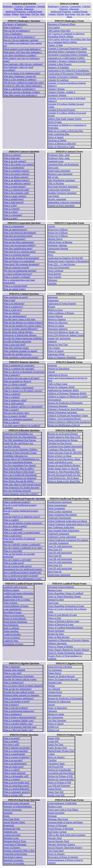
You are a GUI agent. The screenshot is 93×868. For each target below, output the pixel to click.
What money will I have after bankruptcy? (23, 52)
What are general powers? (15, 229)
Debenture (53, 280)
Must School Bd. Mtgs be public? (19, 468)
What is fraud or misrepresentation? (20, 717)
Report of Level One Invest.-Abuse (64, 459)
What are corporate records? (16, 267)
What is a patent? (11, 520)
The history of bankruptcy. (15, 24)
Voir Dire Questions (57, 720)
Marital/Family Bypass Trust (61, 751)
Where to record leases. (14, 615)
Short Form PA (55, 556)
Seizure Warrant (55, 316)
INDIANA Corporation (19, 223)
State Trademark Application (61, 527)
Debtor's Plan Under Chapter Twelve (65, 119)
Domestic (19, 9)
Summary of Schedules (58, 67)
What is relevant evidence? (16, 708)
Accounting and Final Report (61, 773)
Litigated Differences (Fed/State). (19, 676)
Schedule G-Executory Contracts (63, 77)
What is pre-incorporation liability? (19, 245)
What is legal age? (12, 158)
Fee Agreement (55, 670)
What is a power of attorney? (17, 757)
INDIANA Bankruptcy (19, 21)
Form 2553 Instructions (59, 267)
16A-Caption (54, 27)
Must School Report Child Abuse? (19, 472)
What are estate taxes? (14, 767)
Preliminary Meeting (57, 245)
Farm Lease (53, 168)
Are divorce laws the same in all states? (21, 378)
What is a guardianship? (14, 754)
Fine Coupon (54, 348)
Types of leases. (11, 603)
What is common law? (14, 683)
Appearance (53, 300)
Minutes (52, 252)
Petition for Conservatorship (61, 779)
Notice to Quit (54, 618)
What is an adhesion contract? (17, 183)
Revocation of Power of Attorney (63, 857)
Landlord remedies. (12, 634)
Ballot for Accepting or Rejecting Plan (65, 131)
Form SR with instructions (60, 559)
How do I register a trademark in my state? (23, 548)
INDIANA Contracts (19, 152)
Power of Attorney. (12, 848)
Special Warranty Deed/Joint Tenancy (65, 848)
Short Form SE (55, 572)
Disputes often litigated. (14, 670)
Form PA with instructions (60, 553)
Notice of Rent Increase (59, 637)
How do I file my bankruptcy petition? (21, 40)
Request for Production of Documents (65, 403)
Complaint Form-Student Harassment (65, 446)
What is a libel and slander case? (18, 730)
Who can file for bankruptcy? (17, 31)
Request (52, 307)
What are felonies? (12, 313)
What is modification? (13, 199)
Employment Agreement (59, 171)
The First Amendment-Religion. (18, 462)
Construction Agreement (59, 190)
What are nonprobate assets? (16, 786)
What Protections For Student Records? (21, 487)
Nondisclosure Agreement (60, 502)
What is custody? (11, 410)
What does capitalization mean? (18, 248)
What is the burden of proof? (16, 701)
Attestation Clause (56, 763)
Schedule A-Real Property (60, 64)
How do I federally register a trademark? (22, 545)
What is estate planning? (15, 773)
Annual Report (55, 789)
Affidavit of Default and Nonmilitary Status (68, 415)
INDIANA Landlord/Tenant (19, 584)
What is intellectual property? (17, 502)
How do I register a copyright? (17, 560)
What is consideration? (14, 168)
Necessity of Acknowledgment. (18, 806)
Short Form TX (55, 549)
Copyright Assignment (58, 543)
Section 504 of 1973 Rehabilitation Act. (21, 459)
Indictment (53, 297)
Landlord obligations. (13, 596)
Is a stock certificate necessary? (18, 274)
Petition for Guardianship (60, 770)
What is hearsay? (11, 705)
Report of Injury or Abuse (60, 456)
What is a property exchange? (17, 277)
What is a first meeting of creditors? (20, 79)
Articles (52, 226)
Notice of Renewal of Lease (61, 624)
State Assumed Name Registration (64, 530)
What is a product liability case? (18, 724)
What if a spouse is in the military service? (23, 391)
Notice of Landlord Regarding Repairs (65, 627)
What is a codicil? (12, 770)
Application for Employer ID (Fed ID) (65, 258)
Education (29, 9)
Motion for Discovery (58, 322)
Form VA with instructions (60, 562)
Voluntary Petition (56, 89)
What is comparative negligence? (19, 698)
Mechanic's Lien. (11, 838)
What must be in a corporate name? (20, 252)
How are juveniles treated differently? (21, 329)
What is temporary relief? (15, 400)
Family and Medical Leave (60, 462)
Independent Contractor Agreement (64, 202)
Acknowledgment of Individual (62, 803)
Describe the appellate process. (17, 354)
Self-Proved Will (56, 767)
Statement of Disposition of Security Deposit (68, 640)
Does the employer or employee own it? (22, 517)
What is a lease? (11, 212)
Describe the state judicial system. (19, 692)
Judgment (52, 341)
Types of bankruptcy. (13, 34)
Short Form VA (55, 565)
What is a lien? (10, 205)
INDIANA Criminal (19, 294)
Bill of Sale (53, 177)
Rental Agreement (56, 631)
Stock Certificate (56, 271)
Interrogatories (55, 400)
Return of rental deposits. (15, 619)
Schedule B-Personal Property (62, 110)
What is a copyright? (13, 551)
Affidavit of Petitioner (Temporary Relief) (67, 393)
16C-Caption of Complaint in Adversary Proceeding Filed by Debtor (66, 35)
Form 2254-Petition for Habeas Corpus (66, 335)
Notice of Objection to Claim (61, 147)
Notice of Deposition (57, 708)
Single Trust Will (56, 792)
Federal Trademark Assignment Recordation (68, 540)
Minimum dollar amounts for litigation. (21, 695)
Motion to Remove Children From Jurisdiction (69, 422)
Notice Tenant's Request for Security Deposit (68, 650)
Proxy (51, 255)
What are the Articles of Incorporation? (21, 258)
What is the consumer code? (16, 193)
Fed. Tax (80, 14)
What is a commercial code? (16, 190)
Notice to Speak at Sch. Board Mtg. (64, 481)
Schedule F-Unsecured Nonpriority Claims (67, 48)
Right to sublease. (11, 628)
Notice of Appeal (56, 137)
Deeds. (6, 816)
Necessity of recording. (14, 863)
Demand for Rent (56, 600)
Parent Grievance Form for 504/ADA (65, 453)
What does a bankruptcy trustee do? (20, 76)
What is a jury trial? (12, 673)
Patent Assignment (56, 508)
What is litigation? (12, 667)
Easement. (8, 813)
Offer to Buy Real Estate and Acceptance (67, 835)
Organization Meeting (58, 248)
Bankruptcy (8, 6)
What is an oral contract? (15, 161)
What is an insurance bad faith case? (20, 727)
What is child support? (14, 403)
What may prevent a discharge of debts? (22, 92)
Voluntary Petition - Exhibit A (62, 92)
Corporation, (30, 6)
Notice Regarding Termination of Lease (66, 606)
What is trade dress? (13, 536)
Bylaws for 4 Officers (58, 233)
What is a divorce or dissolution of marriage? (24, 372)
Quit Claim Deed (56, 851)
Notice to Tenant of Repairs (60, 646)
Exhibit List (53, 727)
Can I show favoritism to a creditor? (20, 55)
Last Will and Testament (59, 786)
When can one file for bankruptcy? (19, 37)
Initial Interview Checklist (60, 667)
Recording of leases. (13, 612)
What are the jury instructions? (17, 689)
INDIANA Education (19, 430)
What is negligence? (13, 714)
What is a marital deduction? (16, 789)
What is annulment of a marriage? (19, 365)
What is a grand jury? (13, 307)
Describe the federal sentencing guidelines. (23, 338)
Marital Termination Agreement (62, 412)
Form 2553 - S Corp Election (61, 264)
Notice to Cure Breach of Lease (62, 615)
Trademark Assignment (59, 534)
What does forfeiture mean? (16, 348)
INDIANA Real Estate (19, 800)
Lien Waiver (54, 196)
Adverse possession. (13, 810)
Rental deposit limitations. (15, 622)
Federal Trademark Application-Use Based (67, 521)
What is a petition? (12, 394)
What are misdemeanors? (15, 316)
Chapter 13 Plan (55, 45)
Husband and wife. (12, 829)
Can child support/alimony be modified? (22, 426)
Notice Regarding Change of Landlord (65, 593)
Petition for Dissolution (59, 369)
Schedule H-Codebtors (58, 80)
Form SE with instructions (60, 568)
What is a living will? (13, 795)
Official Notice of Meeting (60, 242)
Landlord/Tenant (34, 12)
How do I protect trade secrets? (18, 566)
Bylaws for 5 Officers (58, 236)
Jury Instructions (56, 717)
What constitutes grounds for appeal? (20, 351)
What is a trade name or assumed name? (22, 532)
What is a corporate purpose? (17, 255)
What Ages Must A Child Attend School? (22, 484)
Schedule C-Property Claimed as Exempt (67, 61)
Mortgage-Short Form (58, 819)
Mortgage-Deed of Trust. (15, 841)
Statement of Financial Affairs (62, 24)
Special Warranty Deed (58, 841)
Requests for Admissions (59, 701)
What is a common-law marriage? (19, 369)
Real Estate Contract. (13, 857)
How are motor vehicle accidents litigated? (23, 686)
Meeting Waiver (55, 239)
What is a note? (10, 218)
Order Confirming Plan (58, 134)
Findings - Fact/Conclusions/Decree (64, 419)
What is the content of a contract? (19, 164)
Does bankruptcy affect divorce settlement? (23, 64)
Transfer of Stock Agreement (61, 205)
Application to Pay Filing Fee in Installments (68, 71)
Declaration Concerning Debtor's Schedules (68, 55)
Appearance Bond (56, 354)
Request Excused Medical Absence (64, 465)
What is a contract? (12, 155)
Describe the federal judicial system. (20, 679)
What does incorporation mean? (18, 236)
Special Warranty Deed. (14, 822)
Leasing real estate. (12, 835)
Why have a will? (11, 744)
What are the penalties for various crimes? (23, 326)
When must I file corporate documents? (21, 264)
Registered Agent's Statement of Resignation (68, 261)
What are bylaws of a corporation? (19, 261)
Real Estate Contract (57, 832)
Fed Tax (35, 14)
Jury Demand (54, 689)
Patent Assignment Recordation (62, 515)
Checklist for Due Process (60, 443)
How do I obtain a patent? (15, 526)
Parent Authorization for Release (63, 440)
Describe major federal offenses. (18, 332)
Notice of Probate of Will (59, 782)
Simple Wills (54, 738)
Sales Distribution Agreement (61, 180)
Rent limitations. (11, 625)
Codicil (51, 754)
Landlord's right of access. (15, 587)
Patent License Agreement (60, 511)
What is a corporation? (14, 226)
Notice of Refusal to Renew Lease (64, 621)
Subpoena (52, 711)
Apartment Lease (56, 161)
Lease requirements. (13, 609)
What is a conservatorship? (16, 751)
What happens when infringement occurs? (23, 579)
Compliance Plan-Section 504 (62, 450)
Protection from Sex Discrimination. (20, 437)
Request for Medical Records (61, 676)
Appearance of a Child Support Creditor (66, 58)
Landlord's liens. (11, 641)
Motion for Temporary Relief (61, 387)
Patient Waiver (55, 673)
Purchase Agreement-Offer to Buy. (19, 851)
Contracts (19, 6)
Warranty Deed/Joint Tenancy (61, 844)
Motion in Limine (56, 326)
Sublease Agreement (57, 643)
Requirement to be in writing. (17, 600)
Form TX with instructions (60, 546)
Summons (52, 365)
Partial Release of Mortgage (61, 829)
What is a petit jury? (13, 310)
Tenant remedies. (11, 631)
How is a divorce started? (15, 384)
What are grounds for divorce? (17, 381)
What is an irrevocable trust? (16, 782)
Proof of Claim (55, 122)
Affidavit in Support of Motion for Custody (68, 396)
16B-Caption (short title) (59, 31)
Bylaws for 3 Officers (58, 229)
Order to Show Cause (58, 384)
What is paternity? (12, 375)
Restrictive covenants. (13, 860)
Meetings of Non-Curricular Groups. (20, 453)
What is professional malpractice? (19, 711)
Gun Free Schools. (12, 446)
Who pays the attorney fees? (16, 413)
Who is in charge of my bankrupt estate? (22, 73)
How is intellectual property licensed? (21, 576)
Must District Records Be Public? (19, 481)
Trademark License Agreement (62, 537)
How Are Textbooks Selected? (17, 491)
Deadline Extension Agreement (62, 193)
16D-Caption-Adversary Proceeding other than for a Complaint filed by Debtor (69, 41)
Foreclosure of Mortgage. (15, 844)
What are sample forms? (14, 289)
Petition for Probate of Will (60, 776)
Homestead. (9, 825)
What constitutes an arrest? (16, 297)
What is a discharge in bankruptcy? (19, 89)
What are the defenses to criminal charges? (23, 322)
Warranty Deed (55, 838)
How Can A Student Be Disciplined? (20, 475)
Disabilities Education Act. (16, 456)
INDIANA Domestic (19, 362)
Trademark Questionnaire (60, 518)
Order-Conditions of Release (61, 313)
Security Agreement (57, 199)
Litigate (7, 14)
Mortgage (52, 816)
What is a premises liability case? (19, 720)
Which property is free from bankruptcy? (22, 49)
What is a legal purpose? (15, 186)
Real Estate (25, 14)
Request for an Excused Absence (63, 434)
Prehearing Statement (58, 406)
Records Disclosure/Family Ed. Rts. (64, 475)
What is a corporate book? (15, 286)
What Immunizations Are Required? (20, 478)
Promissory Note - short (59, 155)
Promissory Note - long (59, 158)
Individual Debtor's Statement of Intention (67, 52)
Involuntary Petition (57, 95)
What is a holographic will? (16, 776)
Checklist (52, 283)
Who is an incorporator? (14, 239)
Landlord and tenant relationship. (18, 593)
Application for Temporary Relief (63, 390)
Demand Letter (55, 683)
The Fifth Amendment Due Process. (20, 440)
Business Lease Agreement (60, 174)
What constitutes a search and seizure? (21, 357)
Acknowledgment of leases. (16, 606)
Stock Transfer (55, 277)
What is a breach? (11, 209)
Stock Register (55, 274)
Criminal (41, 6)
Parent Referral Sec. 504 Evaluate (63, 478)
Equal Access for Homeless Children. (20, 450)
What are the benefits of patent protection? (23, 523)
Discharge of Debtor (57, 140)
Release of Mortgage (57, 825)
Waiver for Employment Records (63, 679)
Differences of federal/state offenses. (20, 335)
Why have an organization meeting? (20, 271)
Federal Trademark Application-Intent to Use (68, 524)
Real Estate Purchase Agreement (63, 186)
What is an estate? (12, 738)
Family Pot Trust (56, 744)
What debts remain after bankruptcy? (20, 95)
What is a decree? (11, 422)
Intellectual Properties (16, 12)
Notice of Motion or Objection (62, 144)
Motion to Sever (55, 310)
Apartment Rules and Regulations (63, 164)
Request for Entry (56, 634)
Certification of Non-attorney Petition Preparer (69, 74)
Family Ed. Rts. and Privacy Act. (18, 443)
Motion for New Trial (58, 345)
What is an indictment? (14, 303)
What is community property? (17, 792)
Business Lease (55, 590)
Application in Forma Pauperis (62, 303)
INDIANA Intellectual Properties (19, 499)
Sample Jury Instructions (59, 338)
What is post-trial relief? (14, 345)
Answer (51, 372)
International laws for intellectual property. (23, 569)
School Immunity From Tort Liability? (21, 494)
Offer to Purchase (56, 183)
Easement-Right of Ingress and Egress (65, 822)
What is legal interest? (14, 202)
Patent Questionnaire (57, 505)
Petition (51, 686)
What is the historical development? (20, 233)
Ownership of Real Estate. (15, 854)
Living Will (53, 741)
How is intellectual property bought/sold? (22, 572)
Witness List (54, 730)
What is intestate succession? (17, 748)
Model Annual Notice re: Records (63, 468)
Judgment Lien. (10, 832)
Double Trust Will (56, 795)
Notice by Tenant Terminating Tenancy (66, 653)
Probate (15, 14)
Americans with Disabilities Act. (18, 434)
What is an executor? (13, 760)
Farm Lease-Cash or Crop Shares (63, 810)
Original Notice (55, 692)
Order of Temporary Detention (62, 357)
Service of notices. (12, 638)
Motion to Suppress (57, 319)
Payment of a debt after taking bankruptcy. (23, 86)
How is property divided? (15, 416)
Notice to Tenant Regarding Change (64, 596)
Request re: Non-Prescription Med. (64, 472)
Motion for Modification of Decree (64, 425)
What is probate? (11, 741)
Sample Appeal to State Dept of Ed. (64, 437)
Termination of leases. (13, 644)
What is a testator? (12, 779)
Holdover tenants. (11, 590)
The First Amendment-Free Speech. (20, 465)
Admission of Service (58, 375)
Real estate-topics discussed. (16, 803)
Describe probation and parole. (17, 341)
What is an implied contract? (16, 180)
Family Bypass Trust (57, 748)
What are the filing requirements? (19, 242)
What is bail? (9, 300)
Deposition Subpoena (58, 329)
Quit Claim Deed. (11, 819)
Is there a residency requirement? (18, 388)
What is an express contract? (16, 174)
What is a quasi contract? (15, 196)
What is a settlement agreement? (18, 419)
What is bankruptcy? (13, 27)
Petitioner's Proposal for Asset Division (66, 409)
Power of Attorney (56, 757)
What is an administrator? (15, 763)
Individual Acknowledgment (61, 587)
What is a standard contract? (16, 171)
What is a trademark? (13, 529)
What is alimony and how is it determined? (23, 407)
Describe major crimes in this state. (19, 319)
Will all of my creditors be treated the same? (24, 83)
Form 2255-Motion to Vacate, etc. (63, 332)
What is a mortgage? (13, 215)
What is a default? (12, 397)
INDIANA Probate (19, 735)
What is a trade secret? (14, 563)
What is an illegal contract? (16, 177)
